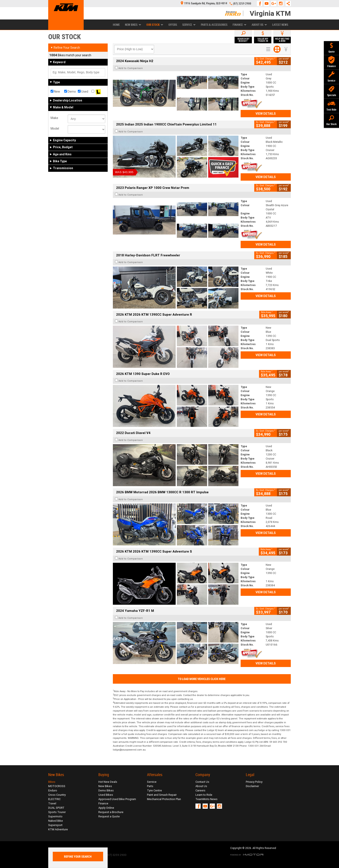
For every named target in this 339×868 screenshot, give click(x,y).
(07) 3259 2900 (242, 4)
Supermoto (55, 816)
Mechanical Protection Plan (164, 799)
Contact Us (202, 782)
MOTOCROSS (57, 786)
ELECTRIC (54, 799)
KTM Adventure (58, 829)
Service (189, 25)
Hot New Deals (108, 782)
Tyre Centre (154, 790)
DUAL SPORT (56, 808)
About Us (259, 25)
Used (83, 92)
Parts (150, 786)
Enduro (53, 790)
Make (54, 118)
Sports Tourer (57, 812)
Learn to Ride (204, 795)
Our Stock (155, 25)
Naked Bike (56, 821)
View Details (266, 114)
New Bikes (133, 25)
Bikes (52, 782)
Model (55, 129)
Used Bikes (106, 795)
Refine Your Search (65, 48)
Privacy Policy (254, 782)
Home (116, 25)
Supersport (55, 825)
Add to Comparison (131, 68)
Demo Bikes (106, 790)
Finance (240, 25)
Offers (173, 25)
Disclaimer (252, 786)
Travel (52, 803)
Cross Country (57, 795)
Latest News (280, 25)
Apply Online (106, 808)
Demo (70, 92)
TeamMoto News (206, 799)
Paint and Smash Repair (162, 795)
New (55, 92)
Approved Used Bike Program (117, 799)
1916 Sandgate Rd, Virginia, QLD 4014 (204, 3)
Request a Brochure (111, 812)
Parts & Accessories (214, 25)
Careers (200, 790)
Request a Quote (109, 816)
